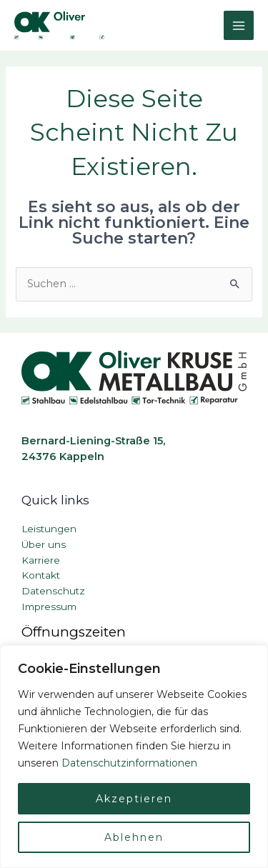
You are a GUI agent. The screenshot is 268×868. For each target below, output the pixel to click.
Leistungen (49, 529)
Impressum (49, 607)
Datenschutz (53, 591)
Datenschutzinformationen (129, 763)
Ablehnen (134, 837)
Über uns (44, 544)
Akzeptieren (134, 799)
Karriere (41, 560)
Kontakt (41, 575)
